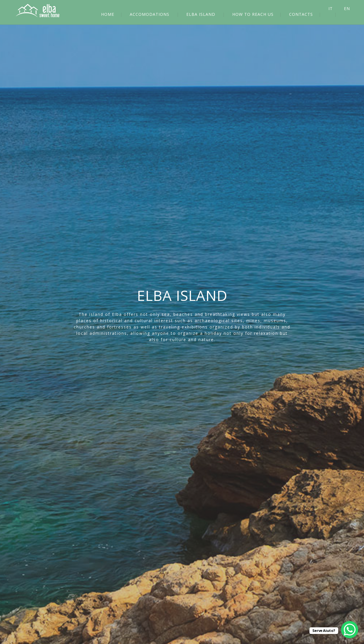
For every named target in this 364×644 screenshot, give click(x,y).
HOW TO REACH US (253, 14)
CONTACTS (301, 14)
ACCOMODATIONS (150, 14)
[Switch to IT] (335, 9)
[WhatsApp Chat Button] (350, 630)
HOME (108, 14)
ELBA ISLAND (201, 14)
